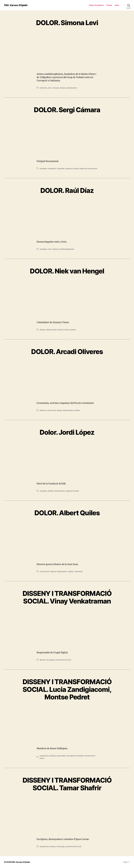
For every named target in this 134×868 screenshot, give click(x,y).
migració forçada (72, 168)
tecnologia (50, 660)
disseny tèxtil (51, 330)
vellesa (71, 571)
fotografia (61, 168)
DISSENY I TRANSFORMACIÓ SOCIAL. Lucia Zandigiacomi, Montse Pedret (67, 689)
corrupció (55, 88)
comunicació (44, 571)
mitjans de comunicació (88, 168)
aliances (43, 410)
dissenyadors (72, 88)
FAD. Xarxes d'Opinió (16, 5)
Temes (109, 5)
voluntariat (78, 571)
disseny (63, 88)
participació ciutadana (75, 756)
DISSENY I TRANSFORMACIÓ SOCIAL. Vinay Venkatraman (67, 597)
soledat (73, 330)
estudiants (52, 168)
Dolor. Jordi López (67, 432)
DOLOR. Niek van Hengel (67, 271)
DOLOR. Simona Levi (67, 23)
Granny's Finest (63, 330)
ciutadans (43, 168)
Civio (50, 249)
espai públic (61, 756)
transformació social (63, 660)
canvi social (51, 410)
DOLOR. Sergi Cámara (67, 110)
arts (49, 88)
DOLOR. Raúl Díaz (67, 190)
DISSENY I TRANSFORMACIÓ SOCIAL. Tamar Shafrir (67, 784)
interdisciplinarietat (67, 249)
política (77, 410)
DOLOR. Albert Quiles (67, 513)
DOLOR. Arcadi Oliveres (67, 352)
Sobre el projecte (96, 5)
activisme (43, 88)
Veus (117, 5)
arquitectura (44, 756)
